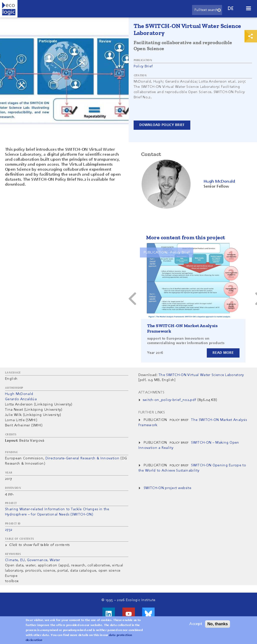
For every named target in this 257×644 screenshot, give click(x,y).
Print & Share (251, 36)
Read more (223, 353)
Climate (11, 560)
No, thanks (218, 624)
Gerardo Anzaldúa (21, 399)
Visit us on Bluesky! (148, 614)
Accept (196, 624)
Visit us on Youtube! (129, 614)
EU (23, 560)
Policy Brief (143, 66)
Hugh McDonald (19, 394)
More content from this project (186, 237)
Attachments (151, 392)
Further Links (152, 412)
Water (55, 560)
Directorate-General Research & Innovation (82, 458)
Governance (37, 560)
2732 (9, 530)
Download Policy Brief (162, 125)
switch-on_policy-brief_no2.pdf (169, 400)
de (231, 9)
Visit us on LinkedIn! (109, 614)
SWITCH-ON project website (167, 488)
